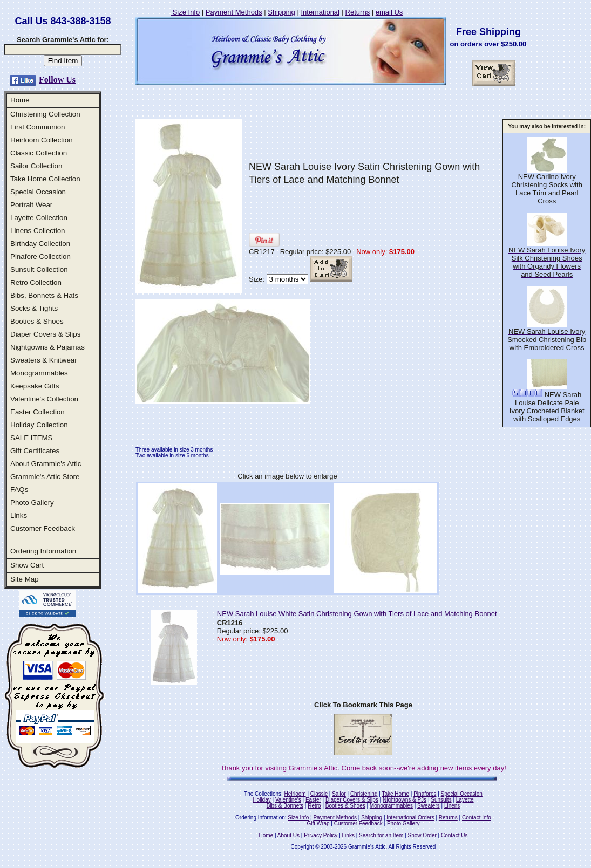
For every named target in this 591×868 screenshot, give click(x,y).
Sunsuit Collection (39, 269)
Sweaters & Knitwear (44, 360)
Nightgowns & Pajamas (47, 347)
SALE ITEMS (32, 438)
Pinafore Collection (40, 257)
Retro (314, 806)
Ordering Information (43, 551)
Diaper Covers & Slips (45, 334)
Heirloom (295, 794)
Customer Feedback (43, 528)
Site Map (25, 579)
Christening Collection (45, 114)
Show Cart (27, 565)
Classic (319, 794)
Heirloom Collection (42, 140)
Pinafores (425, 794)
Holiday (261, 800)
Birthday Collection (40, 244)
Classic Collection (39, 153)
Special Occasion (38, 192)
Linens (452, 806)
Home (20, 100)
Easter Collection (38, 412)
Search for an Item (381, 835)
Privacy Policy (321, 835)
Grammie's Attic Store (45, 477)
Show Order (422, 835)
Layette (465, 800)
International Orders (410, 818)
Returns (358, 12)
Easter (313, 800)
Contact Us (454, 835)
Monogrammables (39, 373)
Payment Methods (234, 12)
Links (19, 515)
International (320, 12)
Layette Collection (39, 218)
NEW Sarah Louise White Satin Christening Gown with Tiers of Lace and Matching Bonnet (357, 614)
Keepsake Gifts (35, 386)
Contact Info (477, 818)
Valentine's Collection (44, 399)
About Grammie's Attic (46, 464)
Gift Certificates (35, 451)
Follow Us (57, 80)
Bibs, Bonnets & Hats (44, 295)
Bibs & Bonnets (285, 806)
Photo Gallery (32, 503)
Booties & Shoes (37, 321)
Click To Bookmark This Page (363, 705)
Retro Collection (36, 282)
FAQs (19, 490)
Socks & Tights (34, 308)
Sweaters (429, 806)
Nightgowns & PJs (405, 800)
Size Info (185, 12)
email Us (389, 12)
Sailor (339, 794)
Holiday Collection (39, 425)
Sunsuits (441, 800)
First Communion (38, 127)
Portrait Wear (31, 205)
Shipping (281, 12)
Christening (364, 794)
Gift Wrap (318, 823)
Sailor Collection (36, 166)
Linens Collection (38, 231)
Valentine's (288, 800)
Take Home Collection (45, 179)
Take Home (395, 794)
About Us (288, 835)
